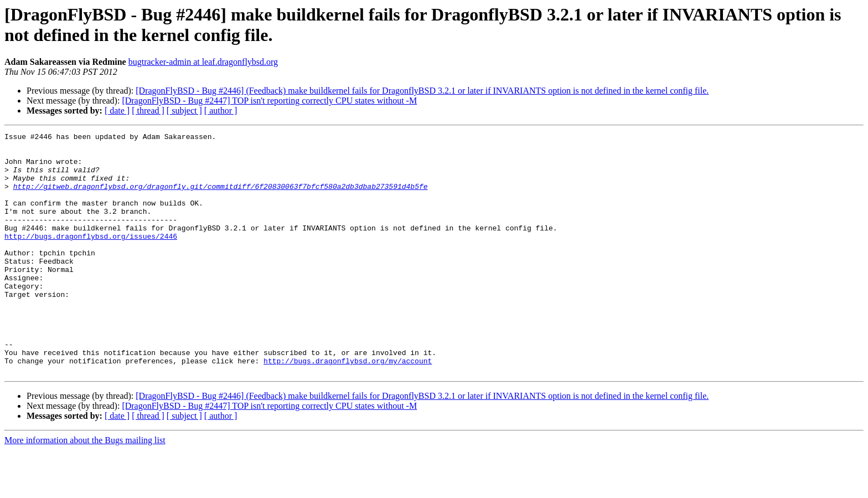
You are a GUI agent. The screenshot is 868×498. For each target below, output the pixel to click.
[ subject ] (184, 111)
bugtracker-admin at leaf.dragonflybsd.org (203, 62)
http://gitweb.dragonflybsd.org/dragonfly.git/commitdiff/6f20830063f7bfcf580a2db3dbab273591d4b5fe (221, 198)
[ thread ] (148, 111)
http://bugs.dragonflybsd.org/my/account (348, 407)
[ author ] (221, 111)
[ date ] (117, 111)
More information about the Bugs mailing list (85, 488)
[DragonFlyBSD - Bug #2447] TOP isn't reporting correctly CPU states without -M (269, 101)
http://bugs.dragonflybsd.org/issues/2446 (91, 258)
